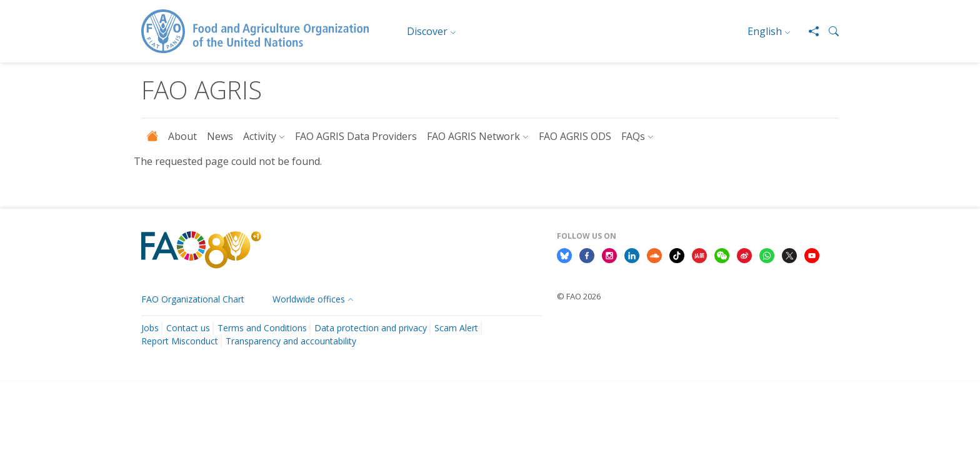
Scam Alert (456, 328)
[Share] (809, 31)
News (220, 136)
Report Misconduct (180, 341)
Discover (427, 31)
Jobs (150, 328)
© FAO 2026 (579, 296)
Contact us (188, 328)
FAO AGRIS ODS (575, 136)
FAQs (633, 136)
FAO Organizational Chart (193, 299)
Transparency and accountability (291, 341)
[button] (829, 31)
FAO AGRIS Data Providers (356, 136)
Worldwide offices (309, 299)
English (765, 31)
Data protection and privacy (371, 328)
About (182, 136)
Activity (260, 136)
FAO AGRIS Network (473, 136)
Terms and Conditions (262, 328)
